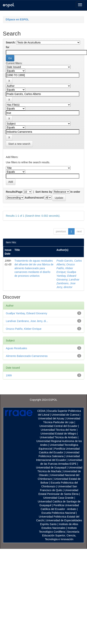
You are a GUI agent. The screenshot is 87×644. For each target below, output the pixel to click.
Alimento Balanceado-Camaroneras (27, 356)
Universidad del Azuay (51, 418)
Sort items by (44, 192)
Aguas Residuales (16, 348)
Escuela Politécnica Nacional (58, 513)
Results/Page (14, 192)
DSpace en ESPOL (17, 19)
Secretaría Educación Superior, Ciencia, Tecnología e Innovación (61, 535)
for (8, 47)
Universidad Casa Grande (59, 498)
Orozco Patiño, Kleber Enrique (66, 268)
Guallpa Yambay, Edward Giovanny (66, 276)
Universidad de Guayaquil (51, 468)
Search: (11, 42)
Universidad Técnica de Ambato (58, 437)
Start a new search (19, 144)
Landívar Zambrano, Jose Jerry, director (68, 283)
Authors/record (34, 198)
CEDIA (41, 411)
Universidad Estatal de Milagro (58, 434)
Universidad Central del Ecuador (58, 426)
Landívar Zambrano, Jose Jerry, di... (27, 321)
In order (75, 192)
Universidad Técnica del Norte (58, 430)
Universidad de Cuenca (65, 415)
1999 (9, 375)
